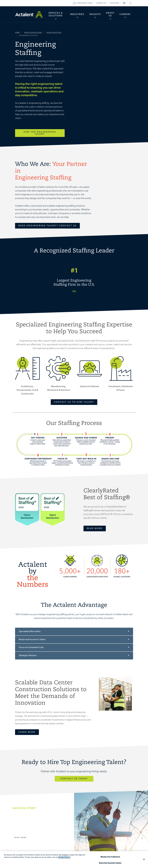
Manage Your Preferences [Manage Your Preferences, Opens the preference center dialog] (110, 857)
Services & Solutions (56, 14)
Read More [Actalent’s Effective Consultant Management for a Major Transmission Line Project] (21, 838)
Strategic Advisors (28, 655)
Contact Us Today (74, 779)
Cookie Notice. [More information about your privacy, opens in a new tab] (64, 857)
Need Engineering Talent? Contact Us (47, 226)
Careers (125, 14)
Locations (115, 3)
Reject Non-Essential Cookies (110, 863)
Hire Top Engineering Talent (40, 133)
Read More (95, 528)
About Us (110, 14)
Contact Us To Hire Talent (74, 402)
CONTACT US (101, 3)
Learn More (27, 732)
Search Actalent (130, 3)
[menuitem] (56, 14)
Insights (95, 14)
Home (29, 14)
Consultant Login (85, 3)
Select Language (124, 3)
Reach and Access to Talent (32, 640)
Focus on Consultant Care (31, 647)
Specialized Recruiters (30, 631)
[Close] (144, 859)
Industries (77, 14)
